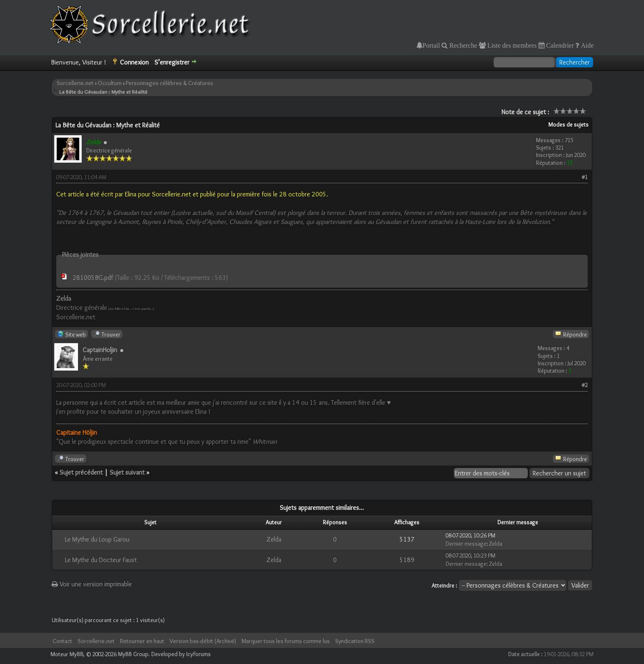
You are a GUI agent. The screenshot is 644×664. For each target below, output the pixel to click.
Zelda (274, 539)
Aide (586, 45)
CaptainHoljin (100, 350)
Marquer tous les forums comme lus (286, 641)
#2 (585, 385)
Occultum (110, 83)
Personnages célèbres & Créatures (169, 83)
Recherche (462, 45)
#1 (585, 177)
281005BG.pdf (93, 278)
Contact (62, 641)
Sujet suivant (127, 472)
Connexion (134, 62)
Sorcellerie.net (75, 83)
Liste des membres (511, 45)
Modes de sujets (568, 124)
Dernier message (466, 544)
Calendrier (559, 45)
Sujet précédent (81, 472)
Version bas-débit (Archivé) (203, 641)
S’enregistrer (172, 62)
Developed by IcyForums (181, 654)
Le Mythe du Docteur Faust (101, 560)
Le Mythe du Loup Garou (97, 539)
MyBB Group (133, 654)
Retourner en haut (142, 641)
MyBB (76, 654)
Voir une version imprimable (92, 584)
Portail (431, 45)
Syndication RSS (355, 641)
